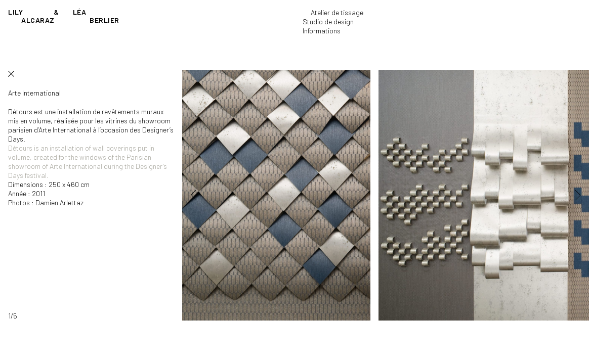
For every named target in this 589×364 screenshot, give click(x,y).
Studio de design (328, 21)
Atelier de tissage (337, 12)
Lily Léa (64, 16)
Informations (322, 31)
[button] (207, 195)
